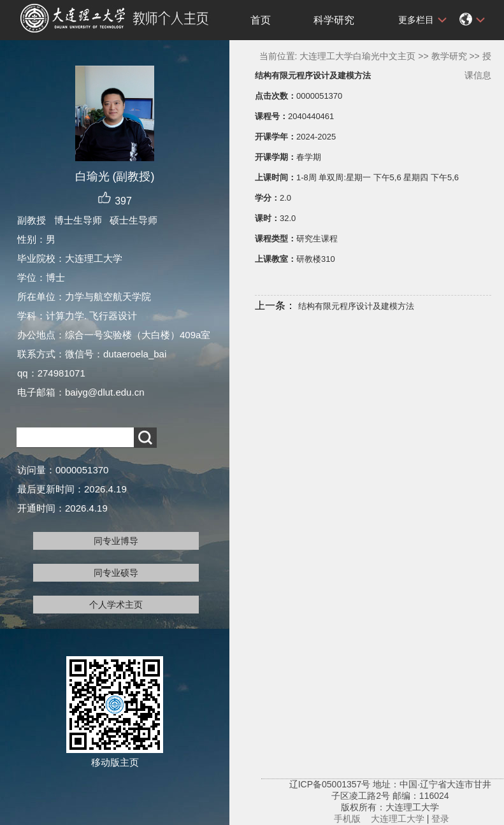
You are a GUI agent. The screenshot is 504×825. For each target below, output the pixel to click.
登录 (440, 819)
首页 (261, 20)
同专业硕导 (116, 573)
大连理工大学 (398, 819)
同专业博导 (116, 541)
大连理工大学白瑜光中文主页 (357, 56)
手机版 (347, 819)
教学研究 (449, 56)
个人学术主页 (116, 605)
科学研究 (334, 20)
